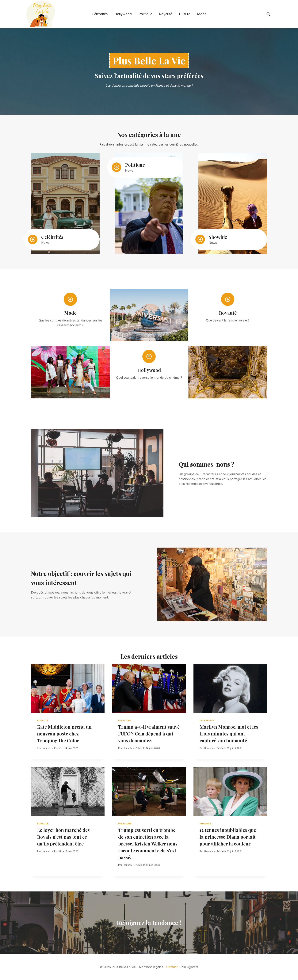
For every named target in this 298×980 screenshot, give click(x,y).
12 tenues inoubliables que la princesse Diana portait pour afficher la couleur (228, 837)
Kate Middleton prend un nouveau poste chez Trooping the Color (64, 734)
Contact (172, 967)
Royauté (166, 14)
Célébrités (100, 14)
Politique (145, 14)
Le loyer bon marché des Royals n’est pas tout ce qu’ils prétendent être (63, 837)
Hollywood (123, 14)
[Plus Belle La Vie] (41, 14)
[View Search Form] (268, 14)
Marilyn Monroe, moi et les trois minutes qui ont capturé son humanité (229, 734)
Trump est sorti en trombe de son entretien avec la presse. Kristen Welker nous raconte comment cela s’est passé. (148, 844)
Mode (202, 14)
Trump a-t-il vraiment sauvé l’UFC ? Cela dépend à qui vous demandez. (149, 734)
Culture (185, 14)
